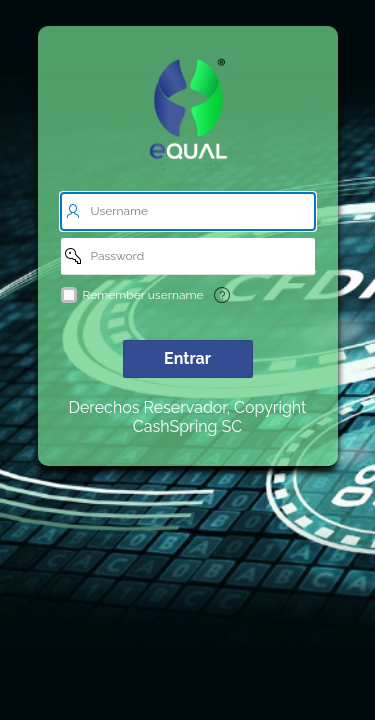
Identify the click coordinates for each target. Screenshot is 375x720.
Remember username (143, 295)
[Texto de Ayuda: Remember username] (222, 295)
